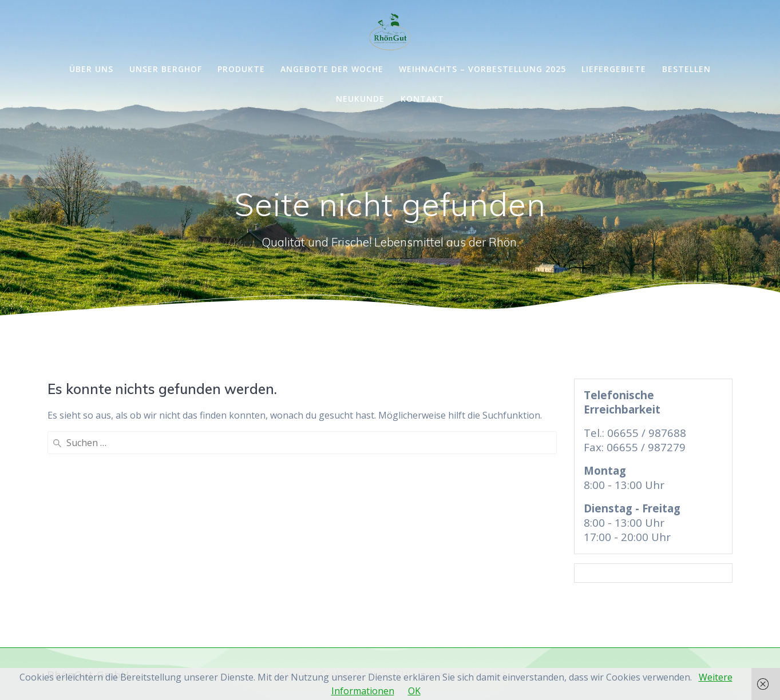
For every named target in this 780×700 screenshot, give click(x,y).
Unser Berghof (166, 69)
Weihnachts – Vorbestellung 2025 (482, 69)
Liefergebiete (614, 69)
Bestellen (686, 69)
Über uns (91, 69)
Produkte (241, 69)
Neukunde (360, 99)
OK (414, 691)
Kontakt (422, 99)
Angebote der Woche (332, 69)
